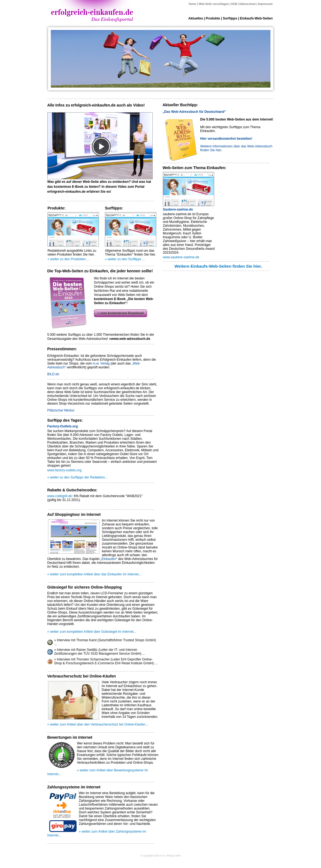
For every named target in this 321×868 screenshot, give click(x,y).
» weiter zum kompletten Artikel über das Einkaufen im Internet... (94, 574)
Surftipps (230, 18)
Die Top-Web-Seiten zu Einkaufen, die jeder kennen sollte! (100, 271)
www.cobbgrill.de (60, 496)
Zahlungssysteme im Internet (74, 787)
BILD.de (53, 374)
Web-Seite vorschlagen (214, 4)
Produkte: (56, 208)
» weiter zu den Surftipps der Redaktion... (77, 477)
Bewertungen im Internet (70, 737)
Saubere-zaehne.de (178, 209)
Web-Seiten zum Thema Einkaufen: (194, 168)
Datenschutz (248, 4)
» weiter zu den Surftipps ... (125, 259)
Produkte (213, 18)
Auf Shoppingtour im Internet (74, 514)
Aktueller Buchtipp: (180, 105)
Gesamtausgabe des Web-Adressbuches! (99, 339)
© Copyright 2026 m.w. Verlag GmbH (161, 856)
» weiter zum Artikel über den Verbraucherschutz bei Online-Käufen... (98, 724)
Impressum (265, 4)
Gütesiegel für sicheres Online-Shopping (85, 587)
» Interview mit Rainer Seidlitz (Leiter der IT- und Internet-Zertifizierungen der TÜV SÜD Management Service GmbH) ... (100, 652)
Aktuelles (196, 18)
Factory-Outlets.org (62, 426)
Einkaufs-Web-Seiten (256, 18)
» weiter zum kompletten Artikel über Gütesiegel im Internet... (92, 632)
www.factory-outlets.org (64, 470)
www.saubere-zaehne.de (181, 257)
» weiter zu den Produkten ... (69, 259)
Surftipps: (114, 208)
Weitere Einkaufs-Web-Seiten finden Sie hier (218, 266)
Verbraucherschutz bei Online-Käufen (82, 676)
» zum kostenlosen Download (121, 313)
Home (192, 4)
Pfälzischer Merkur (61, 410)
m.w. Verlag (101, 363)
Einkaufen (109, 559)
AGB (234, 4)
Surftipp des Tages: (65, 420)
